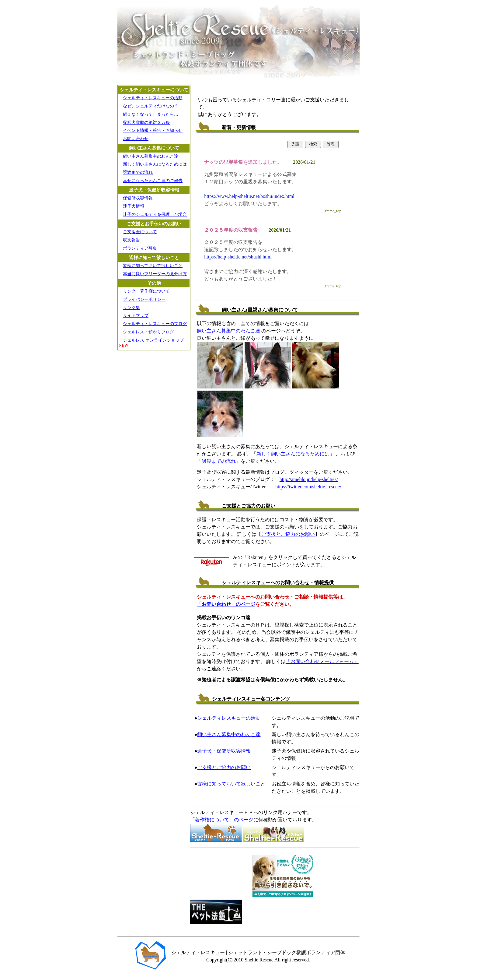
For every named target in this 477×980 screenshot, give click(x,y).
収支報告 (131, 240)
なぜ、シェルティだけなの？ (151, 106)
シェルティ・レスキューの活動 (153, 98)
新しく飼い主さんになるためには (155, 164)
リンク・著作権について (146, 291)
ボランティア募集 (140, 248)
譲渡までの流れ (138, 172)
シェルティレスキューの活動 (229, 718)
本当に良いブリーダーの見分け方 (155, 274)
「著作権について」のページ (222, 820)
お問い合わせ (136, 139)
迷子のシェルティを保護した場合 (155, 214)
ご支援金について (140, 232)
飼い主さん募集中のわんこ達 (151, 156)
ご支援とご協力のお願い (288, 534)
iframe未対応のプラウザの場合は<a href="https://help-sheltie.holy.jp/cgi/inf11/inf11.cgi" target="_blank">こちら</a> (273, 215)
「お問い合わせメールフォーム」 (322, 661)
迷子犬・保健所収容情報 (224, 751)
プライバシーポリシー (144, 299)
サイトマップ (136, 316)
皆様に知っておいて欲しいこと (153, 266)
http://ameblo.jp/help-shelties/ (309, 479)
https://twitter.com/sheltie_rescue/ (308, 487)
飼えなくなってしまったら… (151, 114)
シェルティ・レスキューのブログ (155, 324)
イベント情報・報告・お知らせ (153, 130)
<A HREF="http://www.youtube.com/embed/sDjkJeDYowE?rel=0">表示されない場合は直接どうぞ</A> (221, 875)
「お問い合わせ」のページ (226, 604)
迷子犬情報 (134, 206)
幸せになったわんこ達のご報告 (153, 181)
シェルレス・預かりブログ (148, 332)
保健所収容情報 (138, 198)
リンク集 (131, 308)
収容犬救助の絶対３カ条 (146, 123)
